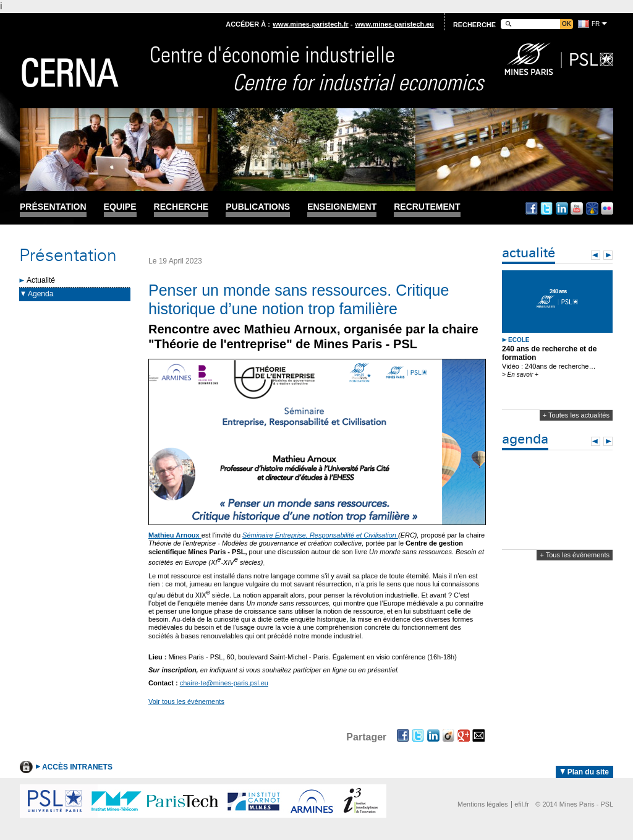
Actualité (41, 280)
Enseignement (342, 207)
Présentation (53, 207)
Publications (258, 207)
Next (608, 255)
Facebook (532, 208)
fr (596, 24)
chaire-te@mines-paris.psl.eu (224, 683)
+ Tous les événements (575, 555)
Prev (596, 255)
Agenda (40, 294)
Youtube (577, 208)
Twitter (546, 208)
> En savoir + (520, 375)
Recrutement (427, 207)
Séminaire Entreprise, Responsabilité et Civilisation (320, 535)
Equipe (120, 207)
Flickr (607, 208)
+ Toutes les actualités (576, 415)
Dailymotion (592, 208)
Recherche (181, 207)
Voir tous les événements (186, 701)
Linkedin (562, 208)
